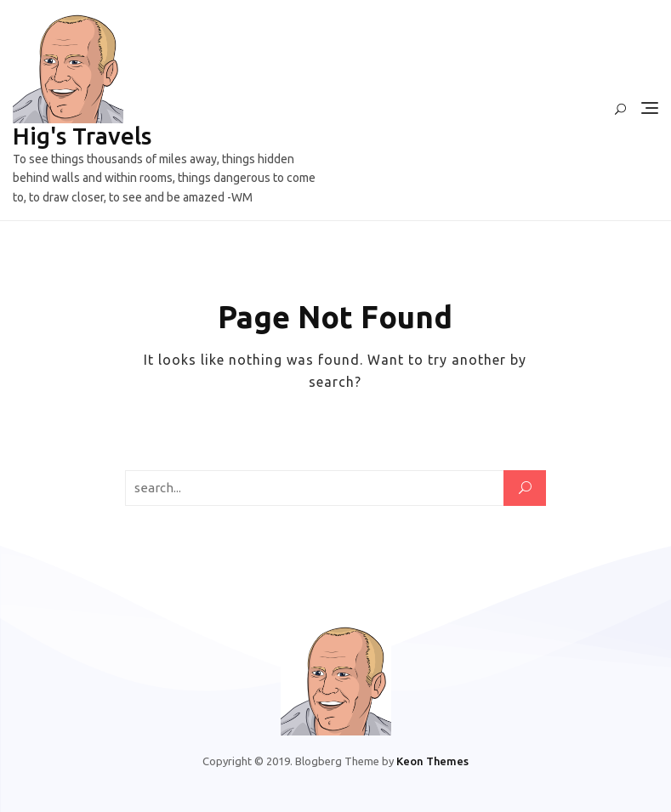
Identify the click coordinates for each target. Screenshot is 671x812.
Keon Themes (432, 761)
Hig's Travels (82, 136)
